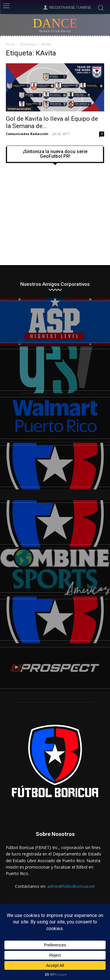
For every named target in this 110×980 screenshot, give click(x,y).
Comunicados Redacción (27, 134)
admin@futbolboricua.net (71, 886)
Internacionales (19, 109)
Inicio (10, 44)
